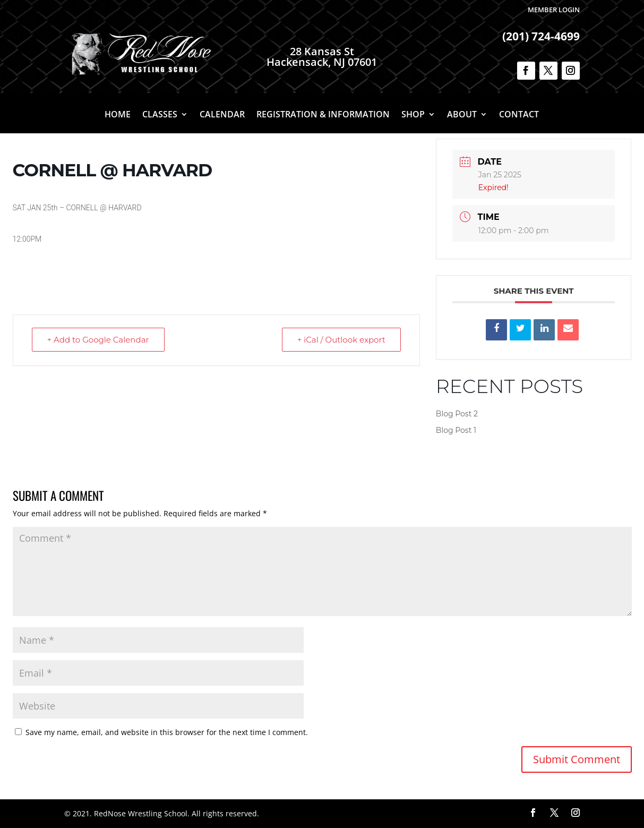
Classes (160, 115)
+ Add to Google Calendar (98, 340)
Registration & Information (323, 115)
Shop (413, 115)
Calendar (222, 115)
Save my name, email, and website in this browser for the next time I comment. (167, 732)
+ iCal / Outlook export (341, 340)
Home (118, 115)
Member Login (554, 10)
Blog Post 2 (457, 414)
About (462, 115)
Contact (519, 115)
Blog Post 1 (456, 430)
